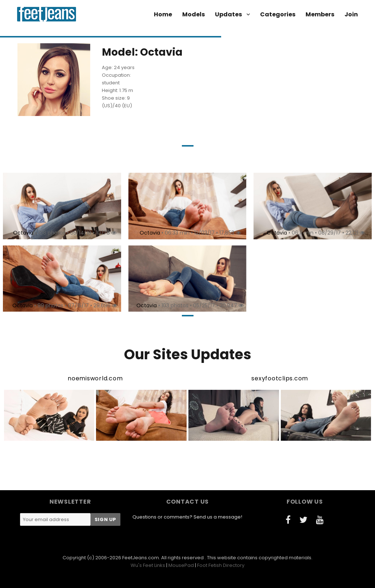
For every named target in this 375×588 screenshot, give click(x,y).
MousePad (181, 565)
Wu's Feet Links (148, 565)
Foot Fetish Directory (221, 565)
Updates (228, 14)
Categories (278, 14)
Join (351, 14)
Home (163, 14)
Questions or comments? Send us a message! (187, 517)
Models (194, 14)
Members (320, 14)
